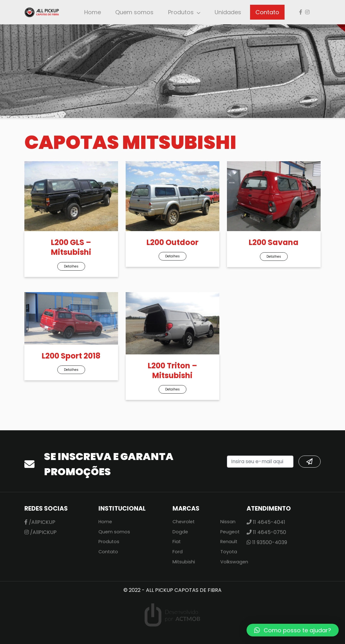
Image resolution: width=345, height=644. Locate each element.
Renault (229, 542)
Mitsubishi (184, 562)
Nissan (228, 522)
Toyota (229, 552)
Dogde (180, 532)
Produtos (181, 12)
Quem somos (134, 12)
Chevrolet (184, 522)
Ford (178, 552)
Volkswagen (234, 562)
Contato (267, 12)
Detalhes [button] (71, 266)
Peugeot (230, 532)
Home (93, 12)
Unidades (228, 12)
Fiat (177, 542)
